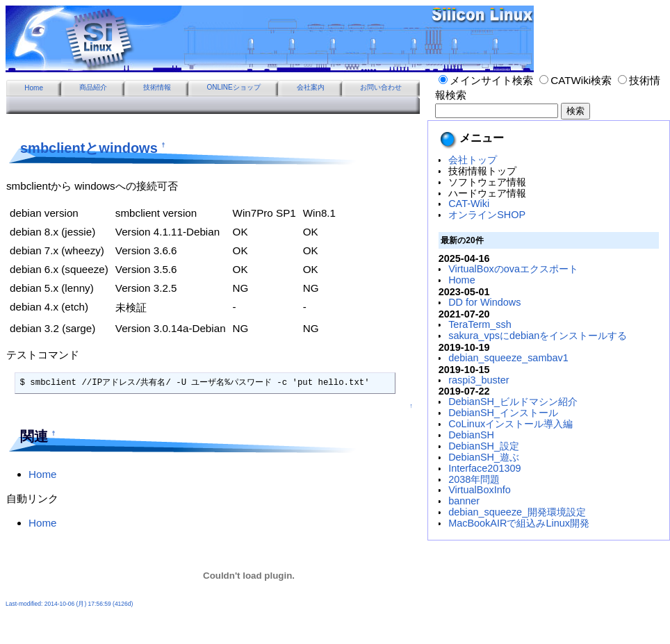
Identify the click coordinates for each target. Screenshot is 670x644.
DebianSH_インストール (503, 413)
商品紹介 (93, 87)
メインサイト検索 (486, 80)
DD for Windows (484, 302)
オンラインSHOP (487, 215)
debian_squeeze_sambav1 (508, 358)
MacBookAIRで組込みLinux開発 (519, 523)
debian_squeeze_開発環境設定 (517, 512)
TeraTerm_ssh (480, 324)
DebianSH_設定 (484, 446)
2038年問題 (474, 479)
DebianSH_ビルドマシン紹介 (513, 402)
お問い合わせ (381, 87)
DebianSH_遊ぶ (484, 457)
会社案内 (311, 87)
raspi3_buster (479, 380)
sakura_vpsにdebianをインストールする (538, 336)
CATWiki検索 (575, 80)
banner (464, 501)
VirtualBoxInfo (480, 490)
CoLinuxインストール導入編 (510, 424)
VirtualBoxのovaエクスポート (513, 269)
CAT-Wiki (469, 204)
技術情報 (157, 87)
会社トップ (473, 160)
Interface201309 (484, 468)
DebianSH (471, 435)
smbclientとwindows (89, 148)
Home (34, 88)
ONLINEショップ (233, 87)
